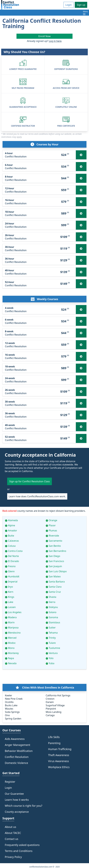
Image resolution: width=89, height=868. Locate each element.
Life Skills (54, 737)
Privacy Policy (13, 857)
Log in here (55, 41)
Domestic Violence (16, 763)
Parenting (54, 743)
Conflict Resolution (17, 757)
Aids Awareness (15, 739)
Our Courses (12, 730)
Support (8, 818)
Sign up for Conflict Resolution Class (30, 481)
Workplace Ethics (59, 767)
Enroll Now (44, 36)
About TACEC (13, 833)
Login (69, 5)
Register (10, 782)
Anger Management (17, 745)
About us (10, 827)
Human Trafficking (60, 749)
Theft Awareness (59, 755)
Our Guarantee (14, 794)
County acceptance (17, 812)
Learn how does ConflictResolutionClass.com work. (37, 496)
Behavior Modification (19, 751)
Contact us (12, 839)
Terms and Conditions (19, 851)
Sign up (81, 5)
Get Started (11, 773)
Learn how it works (17, 800)
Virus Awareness (59, 761)
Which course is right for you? (24, 806)
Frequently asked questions (22, 845)
